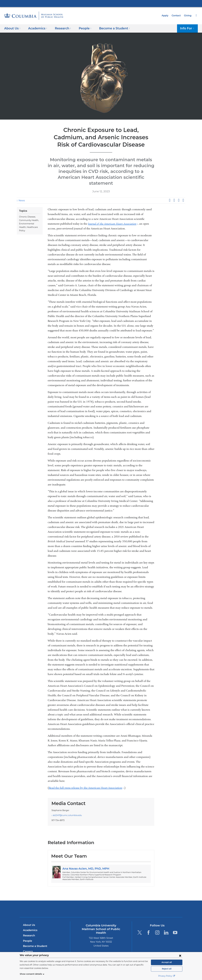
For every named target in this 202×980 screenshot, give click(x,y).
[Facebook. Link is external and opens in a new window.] (148, 927)
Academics (30, 924)
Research (29, 930)
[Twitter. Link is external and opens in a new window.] (140, 927)
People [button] (82, 28)
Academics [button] (37, 28)
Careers (28, 946)
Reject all (167, 969)
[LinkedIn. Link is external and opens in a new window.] (166, 927)
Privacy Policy (167, 976)
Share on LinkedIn (179, 194)
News (21, 195)
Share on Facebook (170, 194)
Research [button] (61, 28)
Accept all (167, 962)
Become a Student (34, 940)
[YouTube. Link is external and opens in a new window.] (175, 927)
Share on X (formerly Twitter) (174, 194)
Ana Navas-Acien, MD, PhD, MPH (84, 863)
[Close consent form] (180, 956)
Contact (177, 16)
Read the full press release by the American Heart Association (86, 782)
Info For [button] (188, 28)
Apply (166, 16)
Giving (188, 16)
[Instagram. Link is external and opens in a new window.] (157, 927)
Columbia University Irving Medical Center (101, 3)
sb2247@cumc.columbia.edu (66, 810)
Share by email (183, 194)
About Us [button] (12, 28)
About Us (29, 919)
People (27, 935)
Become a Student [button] (110, 28)
